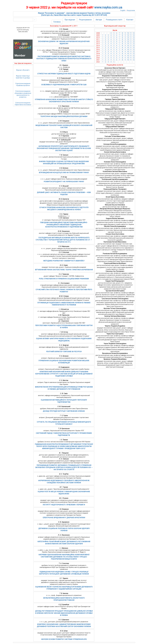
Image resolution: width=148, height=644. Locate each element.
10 (128, 33)
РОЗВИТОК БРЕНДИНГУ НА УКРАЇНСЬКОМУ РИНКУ (64, 182)
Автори (99, 20)
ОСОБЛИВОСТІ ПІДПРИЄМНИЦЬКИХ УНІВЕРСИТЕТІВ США (64, 85)
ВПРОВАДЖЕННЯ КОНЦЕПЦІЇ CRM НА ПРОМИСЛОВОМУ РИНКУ (64, 173)
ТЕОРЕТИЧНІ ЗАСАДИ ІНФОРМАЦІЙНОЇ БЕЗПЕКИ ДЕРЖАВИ (64, 116)
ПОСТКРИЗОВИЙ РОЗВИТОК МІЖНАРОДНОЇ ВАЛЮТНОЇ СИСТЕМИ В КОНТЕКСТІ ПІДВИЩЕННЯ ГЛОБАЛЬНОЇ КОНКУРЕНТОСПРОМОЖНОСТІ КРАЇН (64, 59)
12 (134, 33)
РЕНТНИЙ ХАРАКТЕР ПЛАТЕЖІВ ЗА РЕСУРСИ (64, 352)
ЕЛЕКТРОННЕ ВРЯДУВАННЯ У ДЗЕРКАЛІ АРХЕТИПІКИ (64, 518)
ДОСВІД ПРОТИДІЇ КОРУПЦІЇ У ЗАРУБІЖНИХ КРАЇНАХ (64, 411)
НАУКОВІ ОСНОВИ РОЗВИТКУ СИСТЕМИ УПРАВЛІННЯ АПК (64, 639)
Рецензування (85, 20)
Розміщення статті (114, 20)
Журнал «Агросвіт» (23, 70)
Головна (57, 22)
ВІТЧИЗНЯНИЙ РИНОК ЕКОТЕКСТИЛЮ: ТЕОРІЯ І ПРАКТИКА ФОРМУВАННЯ (64, 270)
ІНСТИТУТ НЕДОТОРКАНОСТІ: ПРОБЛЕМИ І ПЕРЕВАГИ (64, 505)
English (123, 10)
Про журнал (70, 20)
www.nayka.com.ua (108, 7)
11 (131, 33)
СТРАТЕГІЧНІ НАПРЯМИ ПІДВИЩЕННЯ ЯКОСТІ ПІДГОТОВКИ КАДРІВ (64, 74)
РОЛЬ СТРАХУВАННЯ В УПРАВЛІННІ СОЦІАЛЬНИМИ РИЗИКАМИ (64, 279)
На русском (131, 10)
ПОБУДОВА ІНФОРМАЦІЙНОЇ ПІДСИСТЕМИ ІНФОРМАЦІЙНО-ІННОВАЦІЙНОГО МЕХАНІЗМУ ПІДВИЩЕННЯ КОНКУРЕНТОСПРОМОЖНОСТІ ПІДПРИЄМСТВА (64, 225)
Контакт (130, 20)
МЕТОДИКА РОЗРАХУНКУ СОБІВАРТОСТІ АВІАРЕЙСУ (64, 261)
